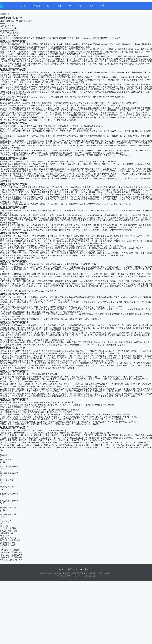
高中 (23, 6)
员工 (92, 6)
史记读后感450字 (7, 487)
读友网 (4, 14)
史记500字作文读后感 (9, 33)
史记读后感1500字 (8, 543)
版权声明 (79, 569)
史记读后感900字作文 (9, 31)
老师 (81, 6)
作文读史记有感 (7, 480)
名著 (102, 6)
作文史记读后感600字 (9, 466)
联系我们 (71, 569)
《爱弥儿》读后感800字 (10, 550)
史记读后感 (5, 535)
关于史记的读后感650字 (10, 540)
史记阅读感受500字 (8, 514)
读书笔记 (36, 6)
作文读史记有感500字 (9, 501)
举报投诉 (88, 569)
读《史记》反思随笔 (9, 528)
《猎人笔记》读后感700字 (11, 557)
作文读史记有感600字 (9, 494)
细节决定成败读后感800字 (11, 560)
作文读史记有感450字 (9, 473)
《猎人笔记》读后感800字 (11, 555)
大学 (60, 6)
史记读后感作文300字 (9, 36)
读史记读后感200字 (8, 538)
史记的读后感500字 (8, 508)
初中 (49, 6)
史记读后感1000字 (8, 545)
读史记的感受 (6, 521)
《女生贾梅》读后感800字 (11, 552)
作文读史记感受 (7, 459)
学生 (70, 6)
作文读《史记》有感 (9, 531)
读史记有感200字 (7, 533)
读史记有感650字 (7, 26)
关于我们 (62, 569)
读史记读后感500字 (8, 28)
